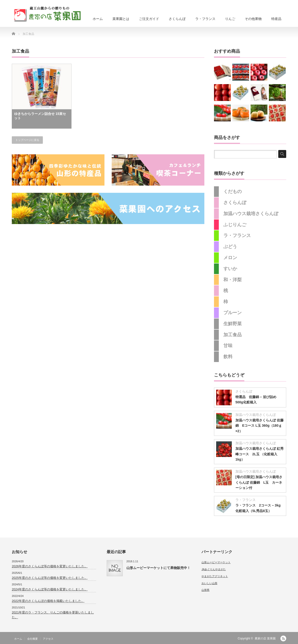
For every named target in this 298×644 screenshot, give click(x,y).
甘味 (228, 346)
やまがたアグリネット (215, 576)
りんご (230, 19)
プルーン (233, 313)
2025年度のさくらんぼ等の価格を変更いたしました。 (50, 578)
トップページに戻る (27, 140)
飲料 (228, 357)
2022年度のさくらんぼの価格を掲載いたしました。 (48, 601)
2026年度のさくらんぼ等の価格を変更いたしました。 (50, 566)
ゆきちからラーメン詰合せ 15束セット (40, 116)
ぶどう (230, 247)
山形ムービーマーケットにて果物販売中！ (158, 568)
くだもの (233, 191)
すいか (230, 269)
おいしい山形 (209, 583)
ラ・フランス (205, 19)
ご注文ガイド (149, 19)
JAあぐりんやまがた (214, 569)
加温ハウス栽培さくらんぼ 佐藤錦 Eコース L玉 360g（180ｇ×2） (259, 426)
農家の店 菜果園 (265, 638)
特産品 (276, 19)
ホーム (98, 19)
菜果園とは (121, 19)
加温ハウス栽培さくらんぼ (251, 214)
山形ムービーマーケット (216, 562)
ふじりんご (235, 225)
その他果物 (253, 19)
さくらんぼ (177, 19)
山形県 (205, 590)
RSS (283, 638)
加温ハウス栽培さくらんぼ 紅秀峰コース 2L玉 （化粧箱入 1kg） (259, 454)
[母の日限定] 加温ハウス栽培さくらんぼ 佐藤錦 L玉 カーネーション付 (259, 482)
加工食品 (233, 335)
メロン (230, 258)
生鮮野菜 (233, 324)
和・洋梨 (233, 280)
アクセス (48, 639)
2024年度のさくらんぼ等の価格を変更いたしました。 (50, 589)
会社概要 (32, 639)
